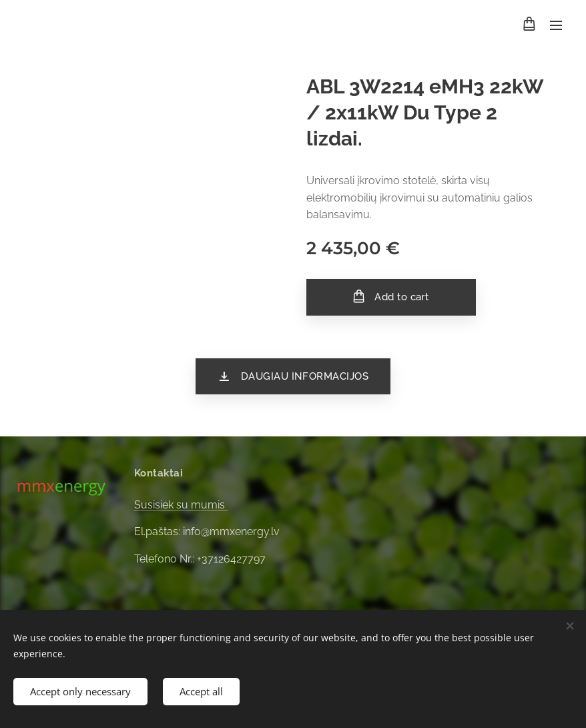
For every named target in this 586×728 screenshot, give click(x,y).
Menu (556, 25)
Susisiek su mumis (181, 505)
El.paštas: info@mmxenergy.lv (207, 531)
